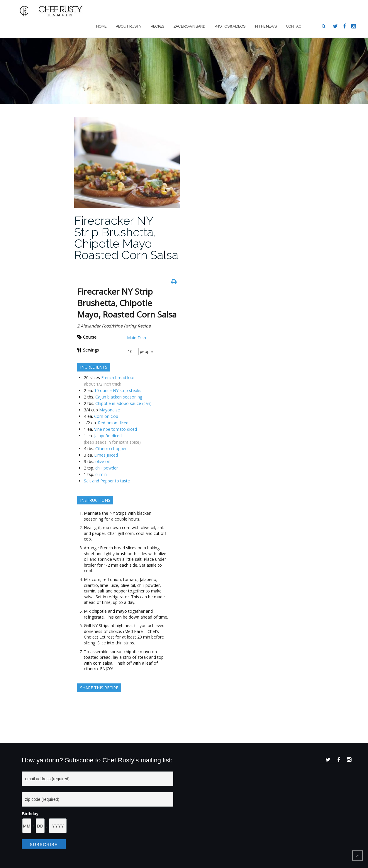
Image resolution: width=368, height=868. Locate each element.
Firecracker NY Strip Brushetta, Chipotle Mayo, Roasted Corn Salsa (126, 238)
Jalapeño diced (108, 436)
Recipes (157, 26)
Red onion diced (113, 423)
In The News (266, 26)
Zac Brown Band (189, 26)
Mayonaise (110, 410)
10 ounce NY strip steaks (118, 390)
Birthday (30, 814)
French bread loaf (118, 378)
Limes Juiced (106, 455)
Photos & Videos (230, 26)
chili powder (107, 468)
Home (101, 26)
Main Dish (136, 338)
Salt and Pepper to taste (107, 481)
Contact (295, 26)
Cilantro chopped (111, 449)
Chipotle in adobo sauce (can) (123, 403)
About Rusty (129, 26)
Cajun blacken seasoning (119, 397)
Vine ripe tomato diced (116, 429)
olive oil (102, 461)
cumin (101, 474)
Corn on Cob (106, 416)
